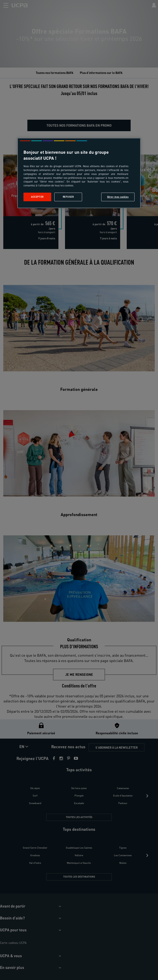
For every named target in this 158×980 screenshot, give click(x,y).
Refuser (68, 197)
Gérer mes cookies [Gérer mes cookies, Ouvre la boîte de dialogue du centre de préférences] (118, 197)
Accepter (37, 197)
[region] (79, 173)
